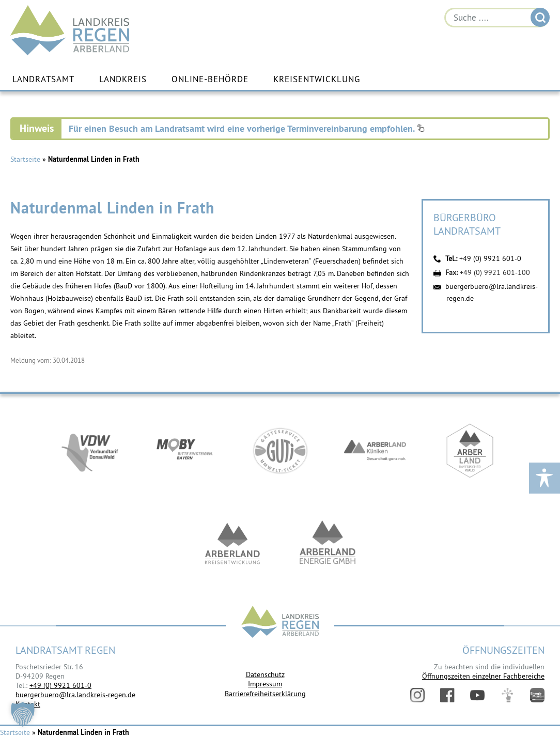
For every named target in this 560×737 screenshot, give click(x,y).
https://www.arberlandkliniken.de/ (375, 451)
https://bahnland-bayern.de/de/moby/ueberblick (185, 451)
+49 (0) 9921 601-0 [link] (60, 685)
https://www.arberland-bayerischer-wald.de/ (470, 451)
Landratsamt (43, 79)
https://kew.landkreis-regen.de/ (232, 544)
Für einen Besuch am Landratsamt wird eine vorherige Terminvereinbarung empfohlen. (247, 128)
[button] (23, 714)
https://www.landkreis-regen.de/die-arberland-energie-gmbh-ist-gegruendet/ (328, 544)
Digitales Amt (507, 695)
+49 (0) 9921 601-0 (490, 258)
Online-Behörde (210, 79)
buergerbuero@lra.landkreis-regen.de (75, 695)
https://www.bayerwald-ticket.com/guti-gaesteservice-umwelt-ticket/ (280, 451)
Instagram (417, 695)
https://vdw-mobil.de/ (90, 451)
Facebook (447, 695)
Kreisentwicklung (317, 79)
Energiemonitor (537, 695)
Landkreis (123, 79)
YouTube (477, 695)
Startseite (25, 159)
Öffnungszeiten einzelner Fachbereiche (483, 676)
